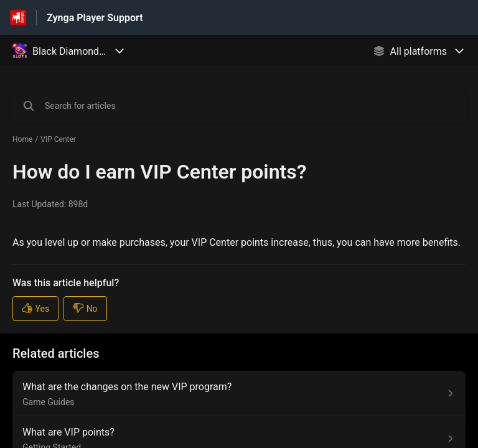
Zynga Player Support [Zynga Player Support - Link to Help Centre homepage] (95, 18)
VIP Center (58, 139)
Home (22, 139)
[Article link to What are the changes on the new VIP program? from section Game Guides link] (239, 394)
